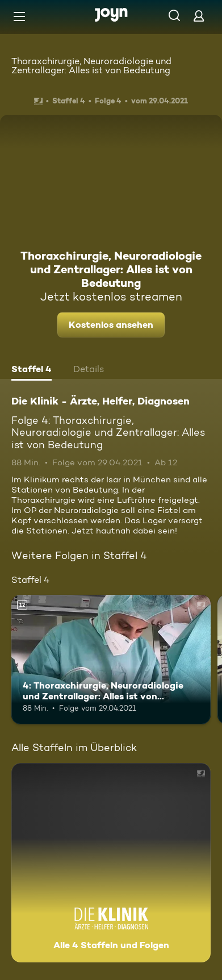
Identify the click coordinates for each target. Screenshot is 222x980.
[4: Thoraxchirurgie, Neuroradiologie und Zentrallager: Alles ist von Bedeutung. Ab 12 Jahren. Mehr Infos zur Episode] (111, 660)
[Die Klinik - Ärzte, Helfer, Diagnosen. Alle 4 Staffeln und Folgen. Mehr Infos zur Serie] (111, 863)
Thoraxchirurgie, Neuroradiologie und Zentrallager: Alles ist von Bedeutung (91, 66)
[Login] (199, 16)
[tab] (32, 370)
